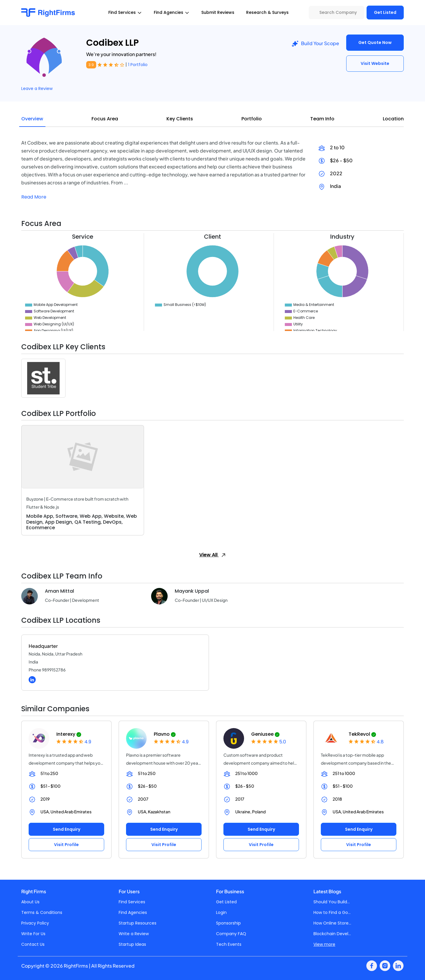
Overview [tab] (32, 119)
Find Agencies (133, 912)
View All (212, 555)
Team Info (322, 119)
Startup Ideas (132, 944)
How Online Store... (332, 923)
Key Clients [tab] (180, 119)
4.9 (88, 742)
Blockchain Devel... (332, 934)
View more (324, 944)
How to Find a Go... (332, 912)
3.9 (91, 65)
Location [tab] (393, 119)
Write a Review (134, 934)
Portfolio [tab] (252, 119)
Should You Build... (332, 902)
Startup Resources (138, 923)
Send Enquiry (67, 829)
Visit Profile (66, 845)
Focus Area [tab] (105, 119)
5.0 (283, 742)
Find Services (132, 902)
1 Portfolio (138, 65)
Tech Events (229, 944)
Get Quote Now (375, 42)
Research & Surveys (267, 12)
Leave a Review (37, 89)
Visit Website (375, 63)
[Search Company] (336, 13)
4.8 (380, 742)
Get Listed (385, 12)
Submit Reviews (218, 12)
